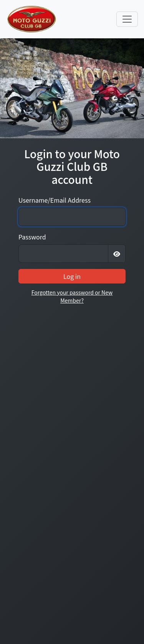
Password (32, 237)
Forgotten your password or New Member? (72, 296)
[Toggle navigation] (127, 19)
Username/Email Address (55, 200)
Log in (72, 276)
